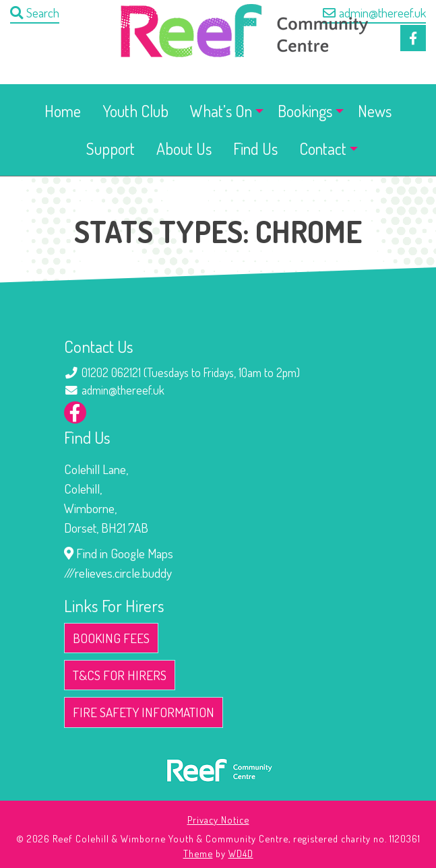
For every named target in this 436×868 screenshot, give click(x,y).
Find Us (255, 148)
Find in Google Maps (119, 553)
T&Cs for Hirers (120, 675)
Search (35, 12)
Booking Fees (111, 638)
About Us (184, 148)
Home (63, 111)
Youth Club (135, 111)
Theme (198, 853)
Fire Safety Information (144, 712)
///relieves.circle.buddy (118, 573)
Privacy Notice (218, 820)
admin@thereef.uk (374, 12)
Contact (323, 148)
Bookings (305, 111)
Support (111, 148)
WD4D (241, 853)
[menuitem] (63, 111)
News (375, 111)
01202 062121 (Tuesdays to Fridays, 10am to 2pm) (191, 372)
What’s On (221, 111)
